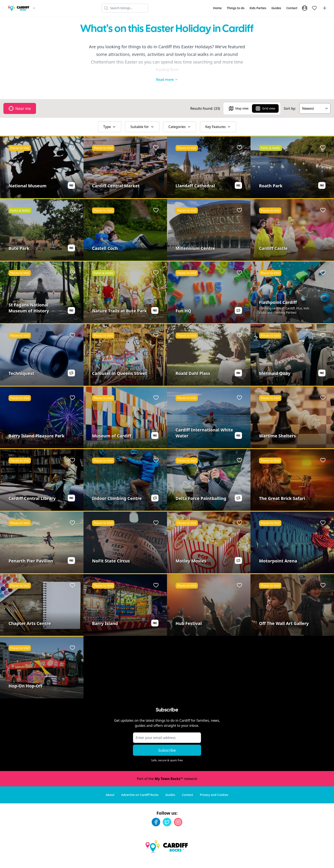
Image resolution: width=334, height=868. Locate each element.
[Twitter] (167, 814)
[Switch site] (34, 8)
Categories (180, 118)
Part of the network (167, 770)
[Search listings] (125, 8)
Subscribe (167, 742)
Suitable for (142, 118)
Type (110, 118)
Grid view (265, 100)
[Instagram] (178, 814)
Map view (239, 100)
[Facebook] (156, 814)
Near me (20, 100)
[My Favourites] (314, 8)
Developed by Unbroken (312, 861)
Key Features (218, 118)
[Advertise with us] (325, 8)
